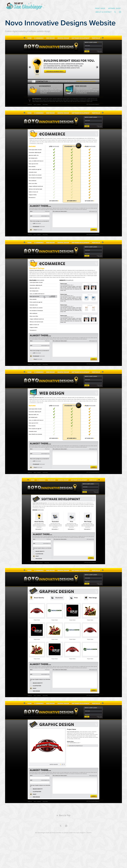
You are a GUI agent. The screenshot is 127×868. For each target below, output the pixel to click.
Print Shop (100, 8)
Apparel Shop (114, 8)
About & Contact (103, 12)
